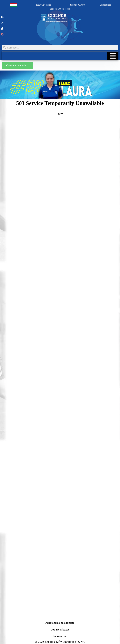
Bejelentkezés (105, 5)
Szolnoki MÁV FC (78, 5)
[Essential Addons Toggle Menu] (113, 56)
